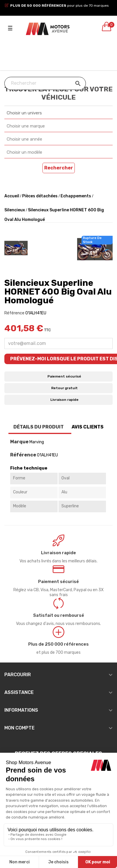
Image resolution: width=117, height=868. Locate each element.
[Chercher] (45, 83)
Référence (14, 313)
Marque (19, 442)
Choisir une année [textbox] (24, 139)
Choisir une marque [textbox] (26, 126)
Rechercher (59, 168)
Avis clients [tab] (88, 427)
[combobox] (58, 113)
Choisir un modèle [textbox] (24, 152)
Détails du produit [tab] (39, 427)
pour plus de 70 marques (60, 6)
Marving (37, 442)
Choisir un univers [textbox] (24, 113)
